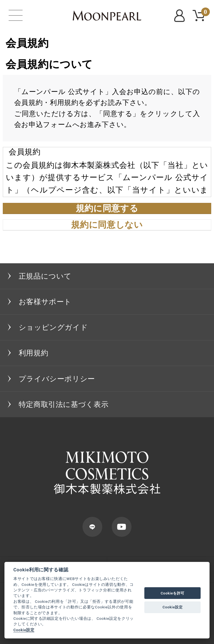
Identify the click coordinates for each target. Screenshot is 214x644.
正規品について (45, 276)
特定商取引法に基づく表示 (64, 404)
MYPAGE (181, 16)
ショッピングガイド (53, 327)
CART (204, 13)
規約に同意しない (107, 225)
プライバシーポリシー (57, 379)
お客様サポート (45, 302)
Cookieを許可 (172, 593)
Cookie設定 (24, 630)
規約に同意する (107, 208)
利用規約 (34, 353)
